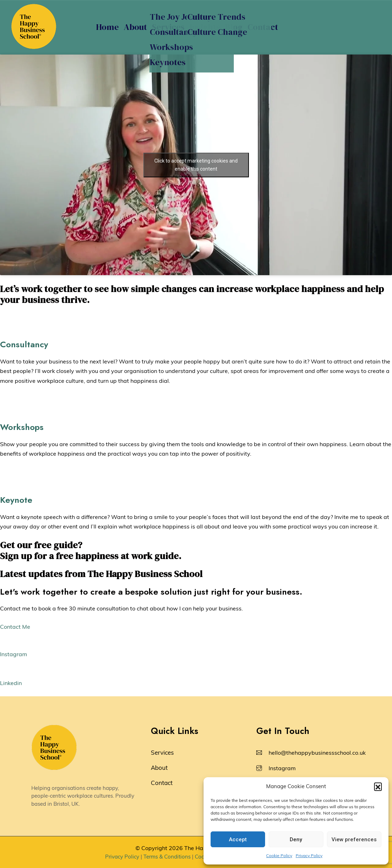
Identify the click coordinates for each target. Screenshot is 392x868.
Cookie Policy (279, 856)
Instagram (14, 654)
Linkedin (11, 683)
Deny (296, 840)
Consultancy (24, 344)
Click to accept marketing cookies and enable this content (196, 165)
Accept (238, 840)
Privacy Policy (309, 856)
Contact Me (15, 627)
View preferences (354, 840)
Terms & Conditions (167, 857)
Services (168, 27)
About (135, 27)
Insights (205, 27)
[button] (378, 786)
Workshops (22, 427)
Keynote (16, 500)
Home (107, 27)
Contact (263, 27)
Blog (234, 27)
